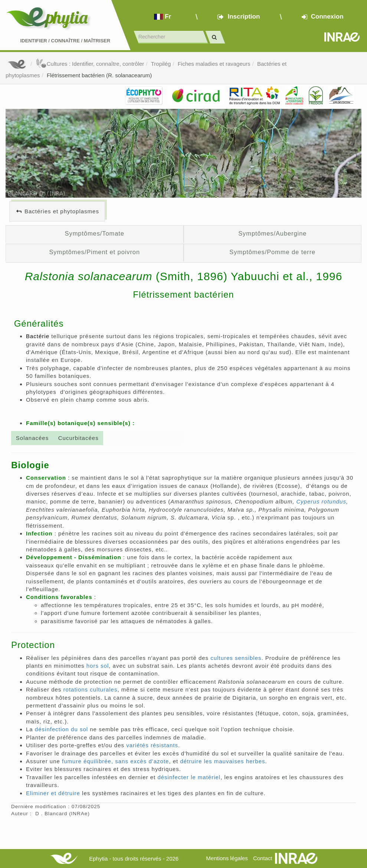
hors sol (98, 666)
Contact (263, 858)
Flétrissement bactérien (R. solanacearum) (99, 75)
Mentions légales (227, 858)
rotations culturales (91, 689)
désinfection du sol (61, 729)
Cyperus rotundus (321, 501)
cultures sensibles (236, 658)
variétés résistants (152, 745)
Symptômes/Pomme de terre (272, 252)
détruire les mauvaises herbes (222, 761)
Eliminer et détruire (53, 793)
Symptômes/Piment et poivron (94, 252)
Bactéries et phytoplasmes (62, 211)
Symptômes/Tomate (95, 233)
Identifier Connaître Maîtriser (65, 41)
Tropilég (161, 64)
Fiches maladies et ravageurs (214, 64)
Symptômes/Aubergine (272, 233)
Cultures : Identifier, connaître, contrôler (90, 64)
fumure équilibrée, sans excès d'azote (115, 761)
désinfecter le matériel (189, 777)
